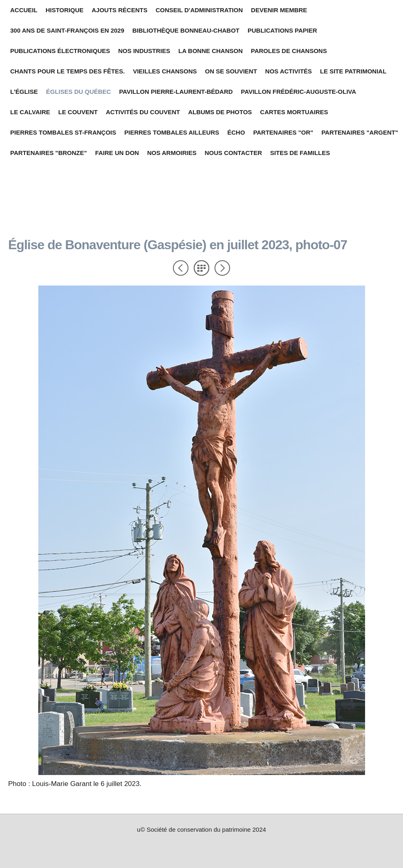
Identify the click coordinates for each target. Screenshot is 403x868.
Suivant (222, 268)
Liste (201, 268)
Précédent (181, 268)
